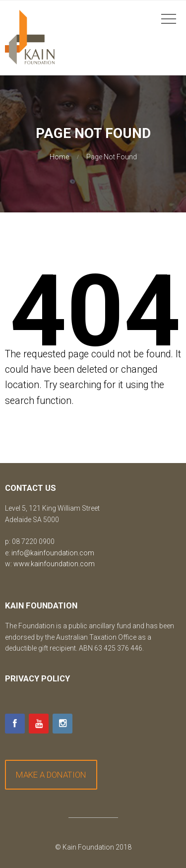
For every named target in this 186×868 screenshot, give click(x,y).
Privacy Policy (37, 678)
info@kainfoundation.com (53, 553)
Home (59, 157)
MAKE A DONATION (51, 775)
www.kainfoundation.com (54, 564)
